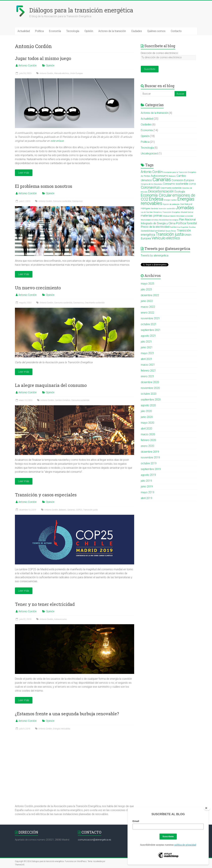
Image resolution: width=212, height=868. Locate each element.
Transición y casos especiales (46, 495)
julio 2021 (146, 342)
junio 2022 (147, 301)
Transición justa (90, 510)
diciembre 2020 (150, 382)
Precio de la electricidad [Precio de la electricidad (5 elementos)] (155, 227)
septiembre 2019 (151, 469)
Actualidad (24, 31)
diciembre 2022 (150, 295)
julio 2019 (146, 481)
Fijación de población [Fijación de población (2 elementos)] (171, 204)
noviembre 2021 (150, 318)
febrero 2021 (148, 371)
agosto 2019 (148, 475)
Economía (55, 31)
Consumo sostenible (62, 201)
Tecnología (73, 31)
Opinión (89, 31)
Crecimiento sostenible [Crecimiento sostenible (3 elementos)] (171, 188)
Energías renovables (62, 729)
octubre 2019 (149, 463)
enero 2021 (147, 376)
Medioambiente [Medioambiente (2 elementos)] (169, 216)
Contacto (176, 31)
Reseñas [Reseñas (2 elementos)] (192, 227)
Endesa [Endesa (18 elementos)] (156, 199)
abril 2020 (146, 429)
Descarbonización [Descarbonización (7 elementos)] (161, 191)
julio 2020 (146, 411)
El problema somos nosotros (44, 186)
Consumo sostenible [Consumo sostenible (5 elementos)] (176, 184)
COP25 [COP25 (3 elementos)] (192, 184)
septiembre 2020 (151, 400)
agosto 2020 (148, 405)
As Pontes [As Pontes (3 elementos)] (145, 176)
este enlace (57, 141)
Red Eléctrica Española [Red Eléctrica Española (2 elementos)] (179, 227)
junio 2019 (147, 487)
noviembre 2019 (150, 458)
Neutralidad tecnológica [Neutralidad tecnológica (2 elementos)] (169, 220)
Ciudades (137, 31)
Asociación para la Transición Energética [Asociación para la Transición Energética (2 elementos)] (180, 172)
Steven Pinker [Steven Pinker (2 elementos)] (171, 231)
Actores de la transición (112, 31)
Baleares (63, 510)
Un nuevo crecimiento (38, 288)
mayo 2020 (147, 423)
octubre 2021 (149, 324)
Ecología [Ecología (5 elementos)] (180, 191)
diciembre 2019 (150, 452)
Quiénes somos (156, 31)
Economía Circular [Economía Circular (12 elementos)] (156, 195)
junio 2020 (147, 417)
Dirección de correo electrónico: (160, 53)
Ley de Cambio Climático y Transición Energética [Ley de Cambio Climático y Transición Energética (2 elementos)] (161, 212)
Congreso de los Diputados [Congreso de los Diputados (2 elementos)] (152, 184)
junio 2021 (147, 347)
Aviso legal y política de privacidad (164, 861)
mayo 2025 (147, 284)
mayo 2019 (147, 492)
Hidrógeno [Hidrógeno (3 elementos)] (146, 208)
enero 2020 (147, 446)
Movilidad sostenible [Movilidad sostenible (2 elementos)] (185, 216)
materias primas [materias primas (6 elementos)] (152, 216)
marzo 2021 (148, 365)
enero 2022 (147, 313)
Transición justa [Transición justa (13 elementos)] (170, 234)
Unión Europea (76, 73)
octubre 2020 (149, 394)
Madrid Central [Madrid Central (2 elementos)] (187, 212)
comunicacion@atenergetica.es (94, 840)
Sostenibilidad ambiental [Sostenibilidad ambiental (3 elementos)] (153, 231)
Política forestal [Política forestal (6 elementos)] (186, 223)
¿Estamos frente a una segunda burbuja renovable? (67, 714)
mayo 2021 (147, 353)
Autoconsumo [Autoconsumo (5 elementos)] (160, 176)
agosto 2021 (148, 336)
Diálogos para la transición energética (81, 10)
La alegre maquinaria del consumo (51, 385)
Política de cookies (189, 861)
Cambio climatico (63, 400)
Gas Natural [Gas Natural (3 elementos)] (186, 204)
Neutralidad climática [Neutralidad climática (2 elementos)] (150, 220)
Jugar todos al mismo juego (43, 58)
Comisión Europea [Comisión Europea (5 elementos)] (183, 180)
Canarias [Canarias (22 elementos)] (162, 180)
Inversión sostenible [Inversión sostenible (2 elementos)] (167, 209)
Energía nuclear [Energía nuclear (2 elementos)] (170, 200)
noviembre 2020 (150, 388)
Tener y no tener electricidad (45, 604)
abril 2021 (146, 359)
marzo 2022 (148, 307)
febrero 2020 (148, 440)
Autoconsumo (60, 619)
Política (39, 31)
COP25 (79, 510)
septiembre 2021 (151, 330)
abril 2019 (146, 498)
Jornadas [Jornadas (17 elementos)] (185, 208)
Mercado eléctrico (62, 73)
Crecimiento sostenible (95, 303)
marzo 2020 (148, 434)
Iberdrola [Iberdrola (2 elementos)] (155, 209)
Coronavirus (77, 201)
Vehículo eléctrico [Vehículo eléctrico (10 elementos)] (166, 238)
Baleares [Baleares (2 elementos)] (172, 176)
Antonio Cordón (27, 66)
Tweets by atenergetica (155, 255)
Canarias (71, 510)
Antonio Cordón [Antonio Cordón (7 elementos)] (152, 172)
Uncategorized (149, 153)
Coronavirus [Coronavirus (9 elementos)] (150, 187)
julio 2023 (146, 289)
